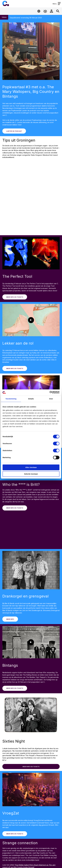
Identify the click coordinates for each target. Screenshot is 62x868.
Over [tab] (51, 399)
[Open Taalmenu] (39, 11)
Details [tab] (31, 399)
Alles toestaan (31, 467)
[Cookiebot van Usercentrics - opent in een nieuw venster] (50, 393)
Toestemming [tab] (11, 399)
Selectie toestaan (31, 474)
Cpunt (6, 3)
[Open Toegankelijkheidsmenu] (45, 11)
